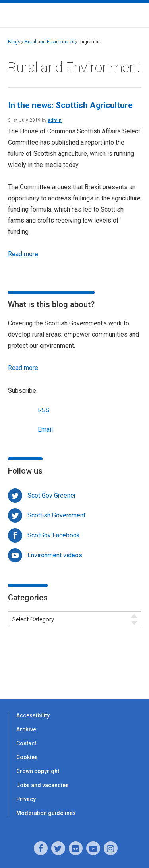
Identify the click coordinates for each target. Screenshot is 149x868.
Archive (26, 729)
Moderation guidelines (46, 813)
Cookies (27, 757)
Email (30, 429)
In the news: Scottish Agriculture (70, 105)
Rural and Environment (50, 42)
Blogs (14, 42)
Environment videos (55, 555)
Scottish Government (56, 515)
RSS (29, 409)
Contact (26, 743)
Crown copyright (38, 771)
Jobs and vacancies (43, 785)
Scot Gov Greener (52, 495)
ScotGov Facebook (54, 535)
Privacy (26, 799)
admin (55, 120)
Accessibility (33, 715)
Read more (23, 254)
